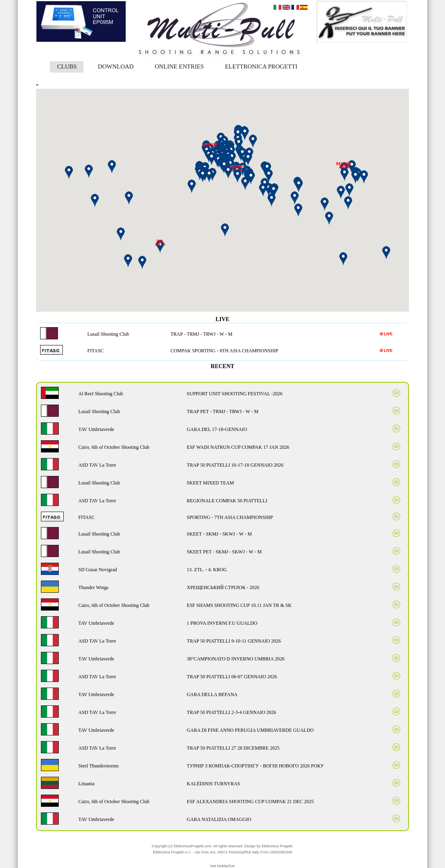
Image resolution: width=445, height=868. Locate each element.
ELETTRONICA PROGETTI (261, 66)
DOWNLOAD (116, 66)
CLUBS (67, 66)
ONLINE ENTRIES (179, 66)
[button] (274, 191)
